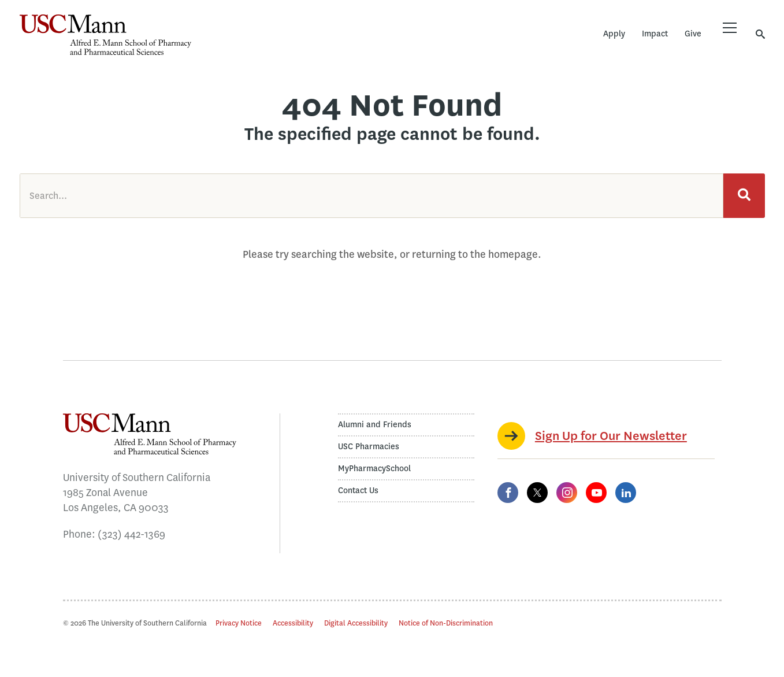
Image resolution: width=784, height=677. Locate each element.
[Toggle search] (760, 34)
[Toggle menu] (730, 28)
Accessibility (293, 623)
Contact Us (358, 491)
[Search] (744, 196)
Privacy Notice (239, 623)
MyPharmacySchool (374, 469)
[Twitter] (537, 493)
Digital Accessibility (356, 623)
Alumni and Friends (375, 425)
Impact (655, 34)
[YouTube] (596, 493)
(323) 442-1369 (131, 534)
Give (693, 34)
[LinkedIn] (626, 493)
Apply (614, 34)
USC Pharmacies (369, 447)
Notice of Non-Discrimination (446, 623)
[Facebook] (508, 493)
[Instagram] (567, 493)
